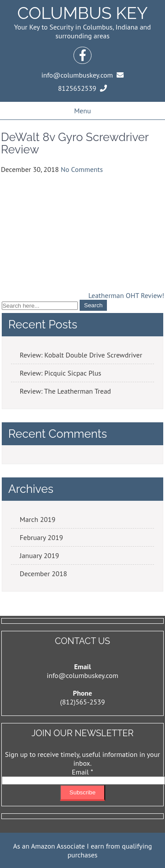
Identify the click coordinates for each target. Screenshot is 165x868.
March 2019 (38, 519)
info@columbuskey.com (82, 675)
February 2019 (42, 537)
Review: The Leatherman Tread (65, 391)
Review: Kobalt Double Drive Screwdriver (81, 355)
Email (82, 772)
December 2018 (44, 574)
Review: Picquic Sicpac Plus (60, 373)
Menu (82, 111)
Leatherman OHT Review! (126, 295)
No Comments (82, 169)
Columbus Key (82, 13)
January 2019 (39, 555)
